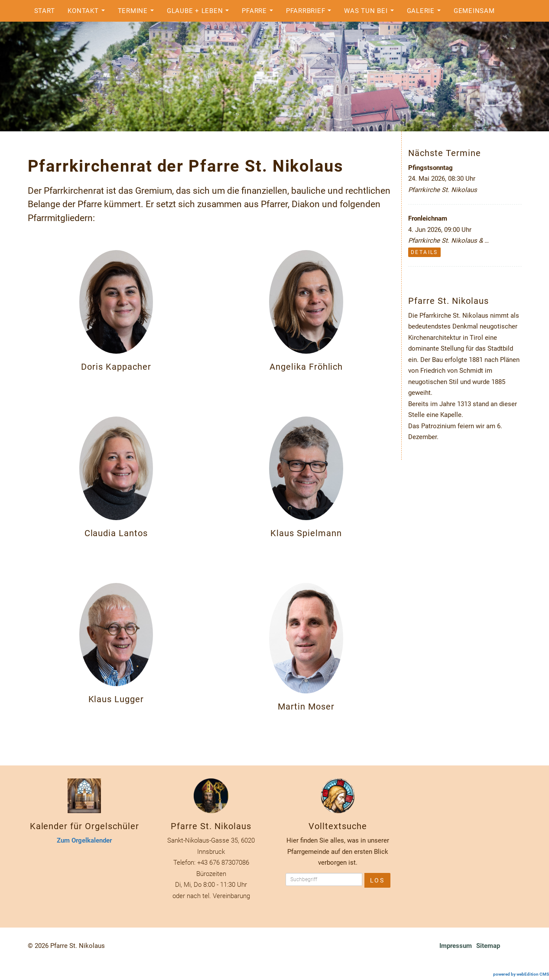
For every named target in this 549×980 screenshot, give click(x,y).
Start (45, 11)
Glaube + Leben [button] (200, 13)
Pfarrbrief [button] (311, 13)
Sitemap (488, 946)
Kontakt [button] (88, 13)
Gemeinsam (474, 11)
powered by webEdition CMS (521, 974)
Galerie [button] (426, 13)
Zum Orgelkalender (84, 840)
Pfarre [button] (260, 13)
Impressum (456, 946)
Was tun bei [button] (371, 13)
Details (424, 252)
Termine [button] (138, 13)
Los (377, 880)
